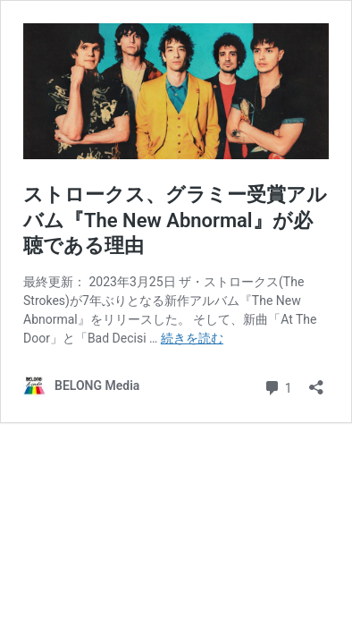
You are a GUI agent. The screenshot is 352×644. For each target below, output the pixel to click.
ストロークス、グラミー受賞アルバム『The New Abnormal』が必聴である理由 (175, 220)
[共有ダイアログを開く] (316, 381)
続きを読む (192, 338)
